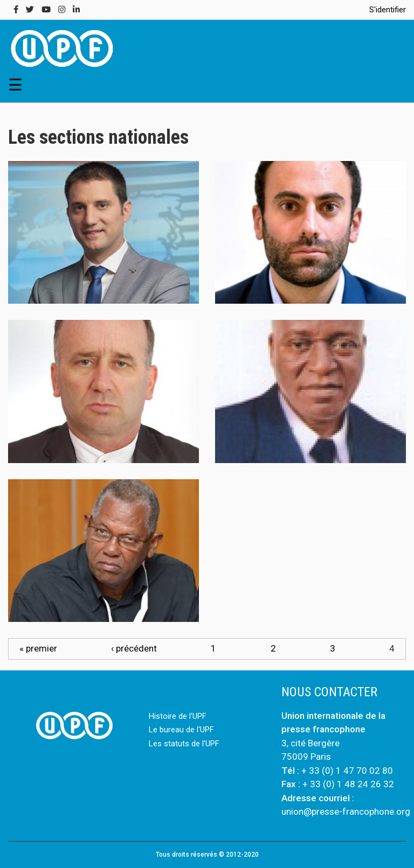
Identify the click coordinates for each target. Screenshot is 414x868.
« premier (38, 648)
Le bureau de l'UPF (181, 730)
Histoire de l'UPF (178, 716)
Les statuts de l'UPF (184, 744)
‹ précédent (134, 648)
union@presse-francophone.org (346, 811)
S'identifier (388, 10)
